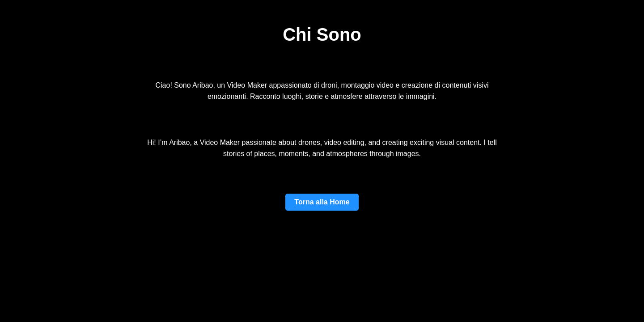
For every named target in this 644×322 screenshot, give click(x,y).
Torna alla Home (322, 202)
